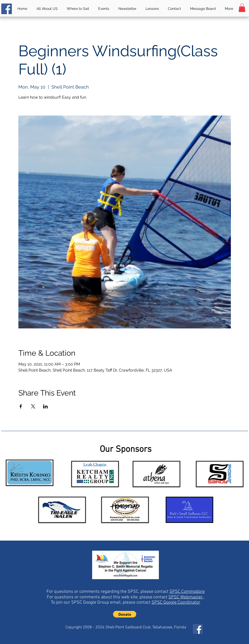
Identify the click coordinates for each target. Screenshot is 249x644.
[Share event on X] (33, 406)
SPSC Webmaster (186, 597)
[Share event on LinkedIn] (45, 406)
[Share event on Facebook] (21, 406)
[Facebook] (7, 9)
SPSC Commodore (187, 592)
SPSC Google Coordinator (176, 603)
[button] (242, 8)
